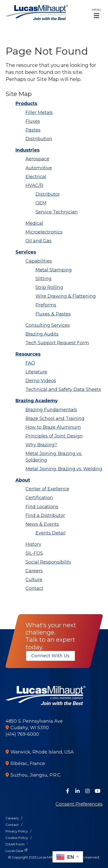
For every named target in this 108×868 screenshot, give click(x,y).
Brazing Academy (37, 401)
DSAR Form (15, 844)
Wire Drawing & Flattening (66, 296)
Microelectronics (44, 232)
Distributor (48, 194)
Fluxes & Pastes (53, 314)
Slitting (43, 279)
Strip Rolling (49, 287)
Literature (36, 372)
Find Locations (42, 507)
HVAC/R (34, 185)
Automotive (39, 168)
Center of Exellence (47, 489)
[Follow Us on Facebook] (67, 791)
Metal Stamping (54, 270)
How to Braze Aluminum (53, 427)
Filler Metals (39, 113)
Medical (34, 223)
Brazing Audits (42, 334)
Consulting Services (48, 325)
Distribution (39, 139)
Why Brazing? (41, 445)
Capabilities (39, 261)
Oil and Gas (38, 241)
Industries (27, 150)
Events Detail (50, 533)
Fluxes (33, 121)
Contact (34, 588)
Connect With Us (50, 656)
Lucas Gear (14, 851)
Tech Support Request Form (57, 343)
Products (26, 103)
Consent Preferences (79, 804)
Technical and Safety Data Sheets (63, 389)
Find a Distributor (45, 515)
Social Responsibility (48, 562)
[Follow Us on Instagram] (87, 791)
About (23, 480)
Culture (34, 580)
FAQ (30, 363)
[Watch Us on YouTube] (97, 791)
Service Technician (57, 212)
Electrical (36, 177)
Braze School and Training (55, 418)
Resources (28, 354)
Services (26, 252)
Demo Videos (41, 381)
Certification (39, 498)
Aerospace (37, 159)
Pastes (33, 130)
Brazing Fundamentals (51, 410)
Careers (34, 571)
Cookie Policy (17, 838)
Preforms (46, 305)
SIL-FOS (34, 553)
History (33, 544)
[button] (96, 13)
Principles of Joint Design (54, 436)
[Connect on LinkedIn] (77, 791)
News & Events (42, 524)
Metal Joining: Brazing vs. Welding (64, 469)
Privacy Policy (17, 831)
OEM (41, 203)
